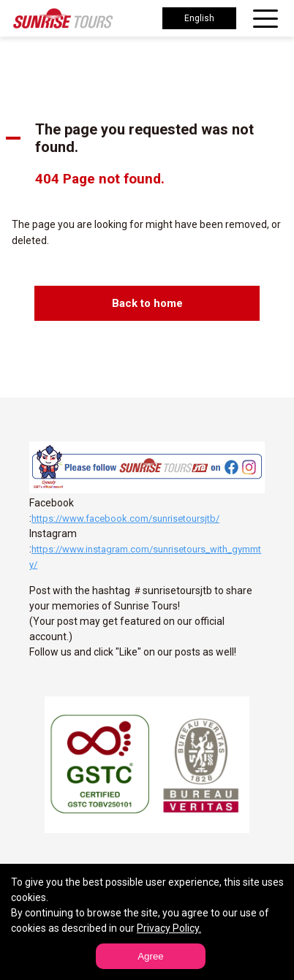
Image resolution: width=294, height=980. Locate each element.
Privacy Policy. (169, 928)
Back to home (147, 303)
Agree (151, 956)
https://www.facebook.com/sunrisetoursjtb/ (125, 519)
